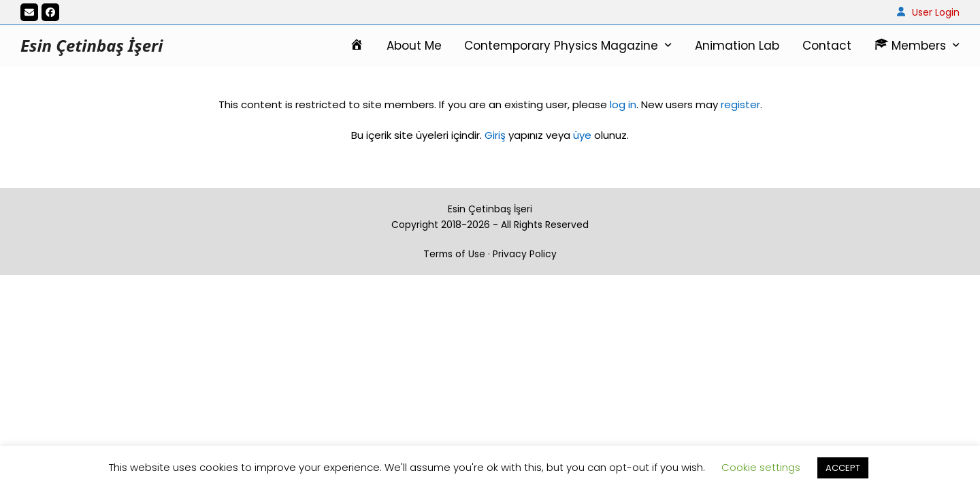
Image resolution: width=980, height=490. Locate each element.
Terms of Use (454, 254)
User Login (936, 12)
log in (622, 104)
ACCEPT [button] (843, 468)
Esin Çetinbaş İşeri (92, 45)
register (740, 104)
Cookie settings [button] (761, 467)
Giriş (495, 135)
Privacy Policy (525, 254)
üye (582, 135)
